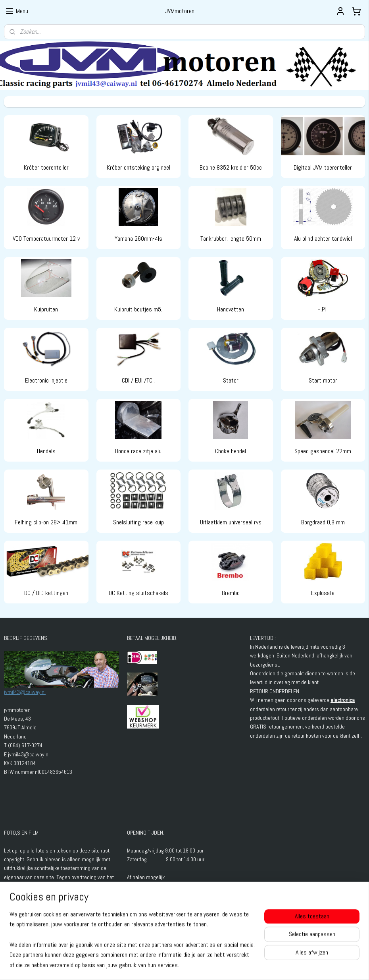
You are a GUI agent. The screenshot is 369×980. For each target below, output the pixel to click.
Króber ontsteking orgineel (138, 168)
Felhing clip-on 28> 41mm (46, 522)
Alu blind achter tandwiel (323, 239)
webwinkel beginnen (200, 965)
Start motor (323, 380)
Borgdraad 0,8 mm (323, 522)
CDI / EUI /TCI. (138, 380)
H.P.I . (323, 310)
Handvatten (231, 310)
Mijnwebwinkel (259, 965)
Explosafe (323, 593)
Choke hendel (231, 451)
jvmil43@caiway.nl (25, 692)
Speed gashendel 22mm (323, 451)
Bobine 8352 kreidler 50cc (231, 168)
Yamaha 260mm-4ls (138, 239)
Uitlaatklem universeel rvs (231, 522)
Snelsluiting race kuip (138, 522)
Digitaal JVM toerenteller (323, 168)
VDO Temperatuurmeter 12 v (46, 239)
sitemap (160, 965)
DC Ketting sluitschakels (138, 593)
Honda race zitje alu (138, 451)
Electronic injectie (46, 380)
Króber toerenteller (46, 168)
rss (175, 965)
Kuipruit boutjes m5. (138, 310)
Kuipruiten (46, 310)
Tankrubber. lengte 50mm (231, 239)
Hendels (46, 451)
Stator (231, 380)
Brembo (231, 593)
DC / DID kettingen (46, 593)
